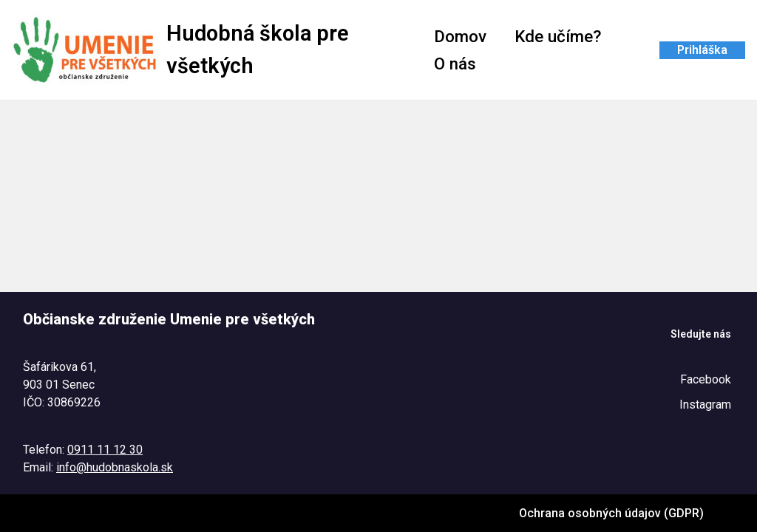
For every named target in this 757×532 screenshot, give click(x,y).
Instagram (705, 405)
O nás (455, 64)
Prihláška (702, 50)
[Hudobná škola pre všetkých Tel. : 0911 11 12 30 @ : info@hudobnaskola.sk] (210, 50)
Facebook (706, 379)
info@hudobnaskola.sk (115, 467)
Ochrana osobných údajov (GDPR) (611, 513)
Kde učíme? (558, 36)
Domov (460, 36)
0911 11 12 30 (105, 450)
